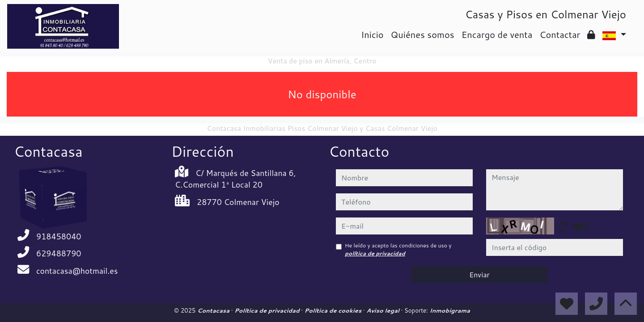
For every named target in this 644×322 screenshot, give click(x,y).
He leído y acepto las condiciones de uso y (398, 249)
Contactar (560, 34)
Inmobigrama (450, 310)
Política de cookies (334, 310)
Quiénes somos (423, 34)
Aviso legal (383, 310)
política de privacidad (375, 253)
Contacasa (214, 310)
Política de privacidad (268, 310)
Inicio (372, 34)
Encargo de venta (497, 34)
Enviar (479, 274)
